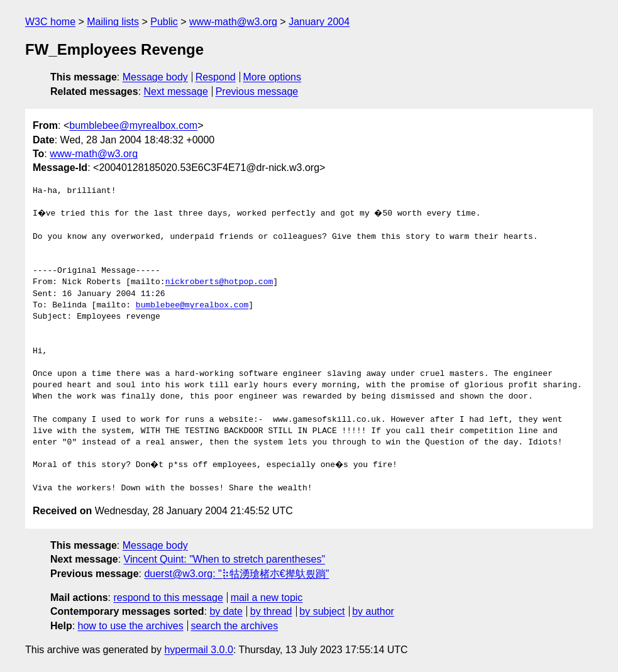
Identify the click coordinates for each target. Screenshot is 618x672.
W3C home (50, 22)
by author (373, 611)
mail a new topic (267, 598)
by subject (322, 611)
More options (273, 77)
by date (226, 611)
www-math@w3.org (233, 22)
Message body (155, 77)
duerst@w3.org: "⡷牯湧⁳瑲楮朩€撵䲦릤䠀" (236, 574)
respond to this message (168, 598)
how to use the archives (131, 626)
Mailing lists (113, 22)
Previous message (257, 91)
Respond (216, 77)
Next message (176, 91)
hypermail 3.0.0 (198, 650)
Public (164, 22)
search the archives (235, 626)
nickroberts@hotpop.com (219, 282)
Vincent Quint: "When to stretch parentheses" (225, 559)
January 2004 (319, 22)
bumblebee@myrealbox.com (133, 125)
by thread (271, 611)
